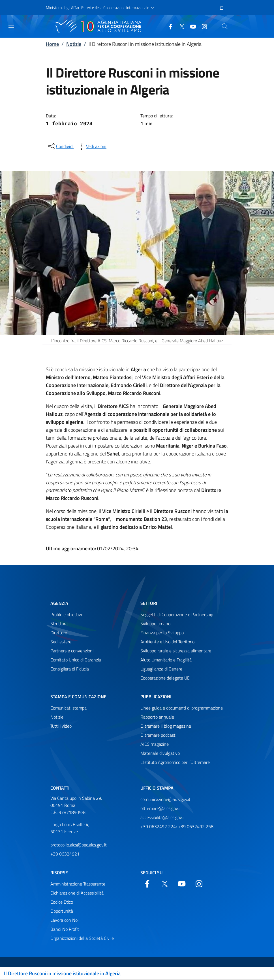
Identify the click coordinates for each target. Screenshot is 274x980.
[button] (100, 8)
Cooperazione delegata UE (165, 678)
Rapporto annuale (157, 717)
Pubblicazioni (156, 697)
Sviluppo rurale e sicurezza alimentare (176, 651)
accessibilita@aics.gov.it (163, 817)
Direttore (59, 633)
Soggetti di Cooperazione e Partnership (177, 614)
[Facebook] (168, 26)
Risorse (59, 872)
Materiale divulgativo (160, 753)
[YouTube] (191, 26)
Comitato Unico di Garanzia (76, 660)
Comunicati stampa (68, 708)
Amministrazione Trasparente (78, 884)
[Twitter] (179, 26)
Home (52, 44)
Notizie (74, 44)
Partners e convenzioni (72, 651)
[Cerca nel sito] (225, 26)
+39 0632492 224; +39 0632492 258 (177, 826)
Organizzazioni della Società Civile (82, 938)
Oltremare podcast (158, 735)
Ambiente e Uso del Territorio (167, 642)
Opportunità (62, 911)
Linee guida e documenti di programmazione (182, 708)
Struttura (59, 624)
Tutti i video (61, 726)
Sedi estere (61, 642)
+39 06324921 (65, 854)
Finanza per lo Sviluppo (162, 633)
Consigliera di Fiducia (70, 669)
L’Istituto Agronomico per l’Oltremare (175, 762)
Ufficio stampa (157, 788)
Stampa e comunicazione (78, 697)
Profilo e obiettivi (66, 614)
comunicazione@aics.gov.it (165, 799)
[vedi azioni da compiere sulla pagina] (92, 146)
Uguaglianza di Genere (161, 669)
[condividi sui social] (60, 146)
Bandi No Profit (65, 929)
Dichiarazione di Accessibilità (77, 893)
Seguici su (151, 872)
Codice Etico (62, 902)
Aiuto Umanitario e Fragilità (166, 660)
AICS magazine (155, 744)
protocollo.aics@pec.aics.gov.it (79, 845)
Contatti (60, 788)
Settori (149, 603)
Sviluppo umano (155, 624)
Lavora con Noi (64, 920)
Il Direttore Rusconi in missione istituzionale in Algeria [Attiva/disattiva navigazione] (62, 973)
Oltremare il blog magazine (166, 726)
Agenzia (59, 603)
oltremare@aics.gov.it (161, 808)
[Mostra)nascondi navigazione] (11, 26)
